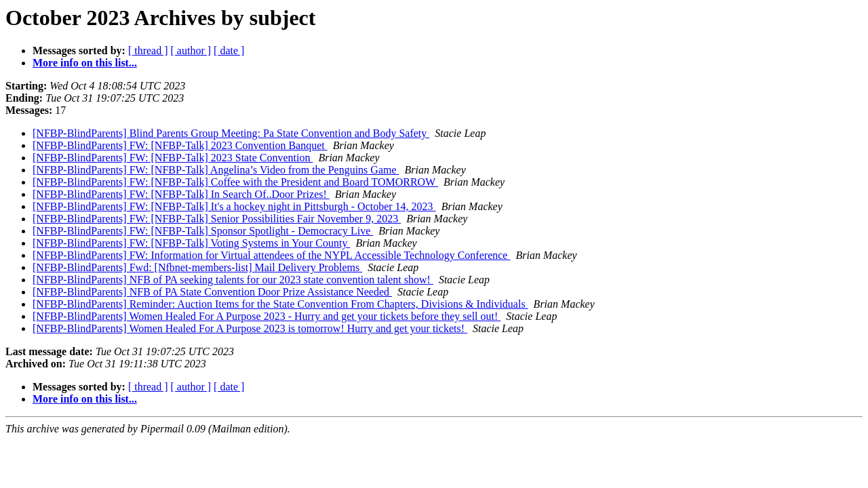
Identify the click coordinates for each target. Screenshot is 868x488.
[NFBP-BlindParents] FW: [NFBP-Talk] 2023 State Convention (173, 158)
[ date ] (229, 50)
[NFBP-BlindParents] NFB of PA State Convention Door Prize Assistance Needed (212, 292)
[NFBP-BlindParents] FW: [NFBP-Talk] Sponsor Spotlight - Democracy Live (203, 231)
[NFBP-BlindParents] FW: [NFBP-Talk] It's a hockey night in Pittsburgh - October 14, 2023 (234, 206)
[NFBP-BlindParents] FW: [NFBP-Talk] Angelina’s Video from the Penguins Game (216, 170)
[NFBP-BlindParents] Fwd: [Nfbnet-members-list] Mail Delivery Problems (197, 267)
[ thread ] (148, 50)
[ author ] (191, 50)
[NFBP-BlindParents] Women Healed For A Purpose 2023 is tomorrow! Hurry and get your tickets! (250, 328)
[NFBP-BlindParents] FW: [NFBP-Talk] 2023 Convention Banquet (180, 145)
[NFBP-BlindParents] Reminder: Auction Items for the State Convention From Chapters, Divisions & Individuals (280, 304)
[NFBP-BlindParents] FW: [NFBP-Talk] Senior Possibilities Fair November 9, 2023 (217, 219)
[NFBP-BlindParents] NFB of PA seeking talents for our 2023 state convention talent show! (233, 280)
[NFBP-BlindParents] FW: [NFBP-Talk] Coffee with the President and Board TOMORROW (235, 182)
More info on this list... (85, 63)
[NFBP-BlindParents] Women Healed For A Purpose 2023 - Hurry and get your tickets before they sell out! (267, 316)
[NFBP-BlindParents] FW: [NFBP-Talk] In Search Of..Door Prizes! (181, 194)
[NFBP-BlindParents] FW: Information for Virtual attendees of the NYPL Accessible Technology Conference (271, 255)
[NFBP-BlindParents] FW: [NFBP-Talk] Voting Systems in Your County (191, 243)
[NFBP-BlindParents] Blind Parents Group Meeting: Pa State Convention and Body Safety (231, 133)
